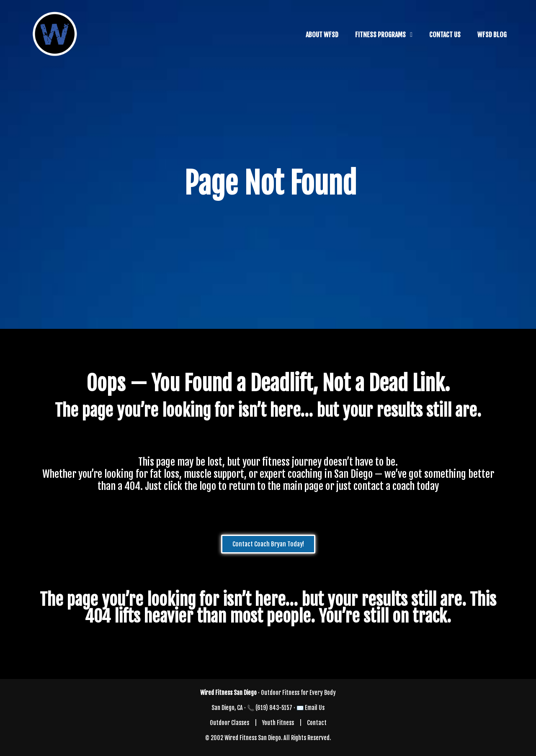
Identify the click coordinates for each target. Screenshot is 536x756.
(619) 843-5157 (274, 708)
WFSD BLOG (492, 35)
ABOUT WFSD (322, 35)
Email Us (315, 708)
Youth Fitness (278, 723)
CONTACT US (445, 35)
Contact (317, 723)
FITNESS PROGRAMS (380, 35)
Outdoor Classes (229, 723)
